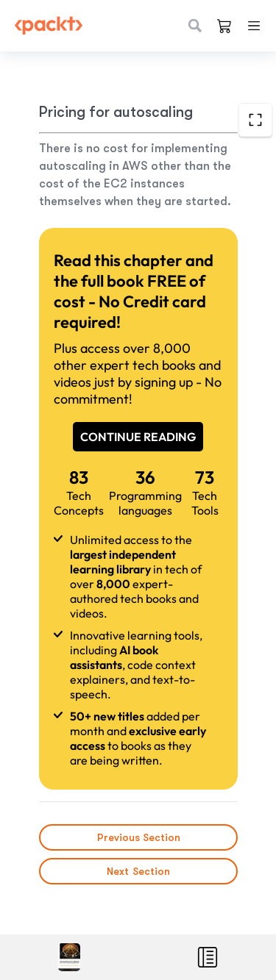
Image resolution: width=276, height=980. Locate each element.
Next (138, 871)
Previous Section (138, 837)
